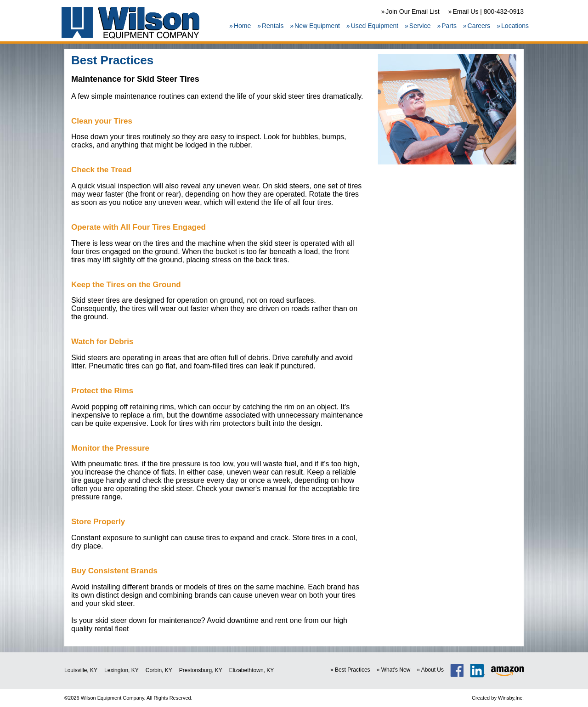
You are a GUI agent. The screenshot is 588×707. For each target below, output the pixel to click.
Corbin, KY (159, 670)
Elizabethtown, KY (252, 670)
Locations (515, 26)
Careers (479, 26)
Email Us (465, 11)
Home (242, 26)
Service (420, 26)
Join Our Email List (412, 11)
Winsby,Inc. (511, 698)
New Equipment (317, 26)
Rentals (273, 26)
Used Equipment (375, 26)
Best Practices (353, 670)
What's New (396, 670)
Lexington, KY (122, 670)
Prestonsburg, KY (201, 670)
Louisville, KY (81, 670)
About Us (433, 670)
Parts (449, 26)
